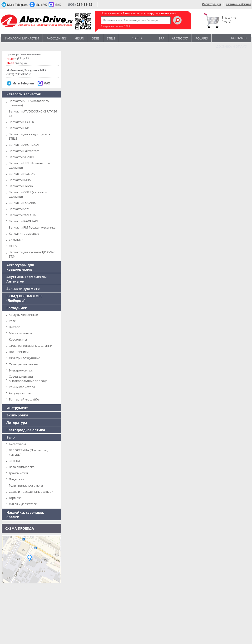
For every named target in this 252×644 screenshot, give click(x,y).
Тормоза (15, 498)
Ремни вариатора (22, 387)
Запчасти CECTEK (21, 122)
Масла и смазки (20, 333)
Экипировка (17, 415)
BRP (162, 38)
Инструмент (17, 408)
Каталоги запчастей (22, 38)
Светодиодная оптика (26, 430)
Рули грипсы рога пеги (26, 485)
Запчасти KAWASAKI (23, 221)
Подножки (17, 479)
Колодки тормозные (24, 234)
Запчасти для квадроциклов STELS (30, 136)
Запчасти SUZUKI (21, 157)
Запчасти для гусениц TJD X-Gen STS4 (32, 254)
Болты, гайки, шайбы (25, 399)
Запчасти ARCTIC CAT (24, 145)
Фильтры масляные (23, 364)
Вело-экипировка (22, 467)
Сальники (16, 240)
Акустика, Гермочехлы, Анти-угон (27, 279)
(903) (80, 4)
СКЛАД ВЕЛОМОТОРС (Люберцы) (25, 298)
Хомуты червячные (23, 315)
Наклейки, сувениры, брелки (25, 515)
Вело (11, 437)
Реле (12, 321)
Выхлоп (15, 327)
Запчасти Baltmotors (24, 151)
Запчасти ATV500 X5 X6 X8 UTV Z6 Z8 (33, 113)
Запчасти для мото (23, 289)
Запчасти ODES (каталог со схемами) (29, 194)
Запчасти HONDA (22, 174)
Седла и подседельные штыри (31, 492)
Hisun (79, 38)
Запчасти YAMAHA (22, 215)
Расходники (57, 38)
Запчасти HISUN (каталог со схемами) (29, 165)
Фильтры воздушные (24, 358)
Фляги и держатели (23, 504)
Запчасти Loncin (21, 186)
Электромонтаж (21, 370)
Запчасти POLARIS (22, 203)
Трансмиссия (18, 473)
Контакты (239, 38)
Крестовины (18, 339)
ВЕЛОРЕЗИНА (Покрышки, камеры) (28, 452)
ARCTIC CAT (180, 38)
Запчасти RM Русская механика (32, 227)
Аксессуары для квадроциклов (20, 267)
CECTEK (137, 38)
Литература (17, 422)
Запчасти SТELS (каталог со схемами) (29, 103)
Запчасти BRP (19, 128)
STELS (111, 38)
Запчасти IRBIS (20, 180)
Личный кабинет (239, 4)
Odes (96, 38)
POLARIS (202, 38)
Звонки (14, 461)
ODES (13, 246)
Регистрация (211, 4)
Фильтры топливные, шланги (30, 346)
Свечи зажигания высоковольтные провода (28, 379)
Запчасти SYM (19, 209)
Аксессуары (17, 444)
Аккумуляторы (20, 393)
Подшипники (19, 352)
